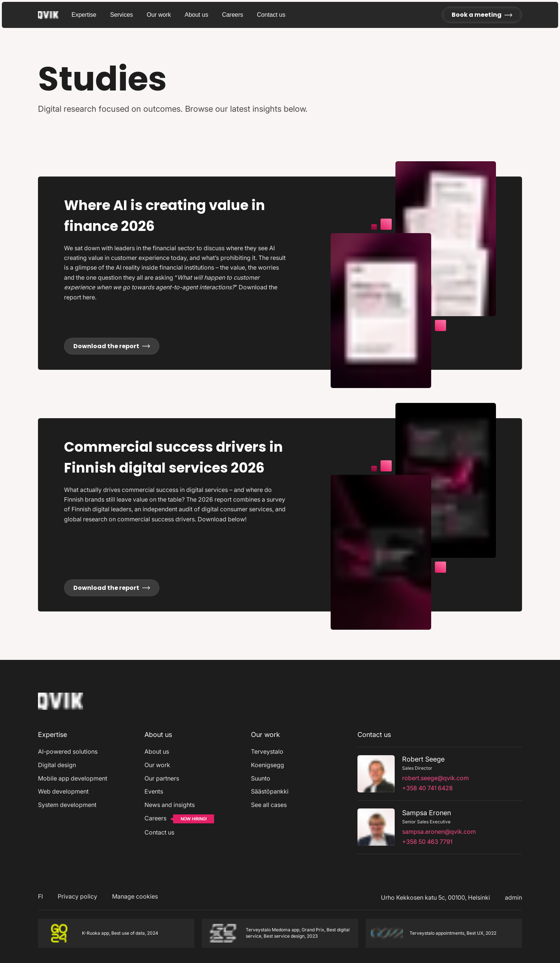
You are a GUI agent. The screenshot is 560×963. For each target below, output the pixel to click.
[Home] (61, 711)
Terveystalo (267, 751)
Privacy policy (77, 896)
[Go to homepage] (55, 15)
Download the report (112, 346)
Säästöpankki (270, 791)
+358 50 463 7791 (427, 842)
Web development (63, 791)
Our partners (162, 778)
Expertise (84, 15)
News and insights (170, 805)
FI (40, 896)
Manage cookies (135, 896)
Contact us (271, 15)
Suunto (261, 778)
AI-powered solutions (68, 751)
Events (154, 791)
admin (513, 897)
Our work (159, 15)
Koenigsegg (268, 765)
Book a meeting (482, 15)
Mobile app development (73, 778)
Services (122, 15)
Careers (233, 15)
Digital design (57, 765)
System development (67, 805)
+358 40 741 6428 (427, 788)
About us (196, 15)
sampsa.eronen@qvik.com (439, 832)
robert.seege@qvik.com (435, 778)
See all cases (269, 805)
